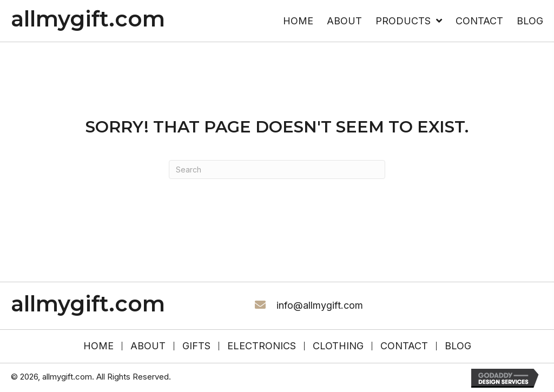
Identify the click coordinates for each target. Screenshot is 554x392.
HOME (98, 346)
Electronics (262, 346)
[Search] (277, 170)
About (148, 346)
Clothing (338, 346)
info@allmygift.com (320, 305)
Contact (404, 346)
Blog (458, 346)
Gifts (196, 346)
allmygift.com (88, 19)
